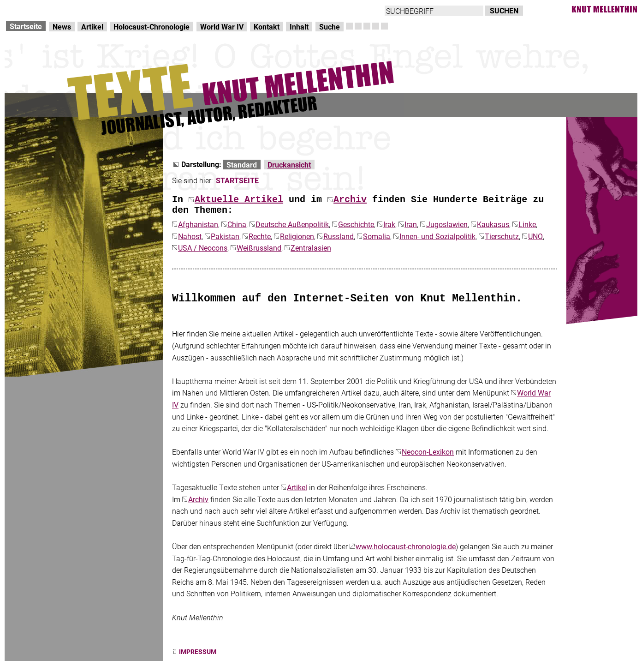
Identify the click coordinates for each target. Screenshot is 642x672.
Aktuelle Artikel (239, 200)
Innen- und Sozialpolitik (437, 236)
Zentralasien (311, 248)
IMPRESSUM (198, 651)
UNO (535, 236)
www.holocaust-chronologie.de (406, 546)
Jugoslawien (447, 224)
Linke (527, 224)
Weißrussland (259, 248)
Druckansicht (289, 165)
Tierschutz (502, 236)
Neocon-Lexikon (428, 452)
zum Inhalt (118, 9)
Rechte (260, 236)
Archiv (350, 200)
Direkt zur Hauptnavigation (49, 9)
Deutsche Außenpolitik (292, 224)
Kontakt (267, 27)
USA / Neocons (203, 248)
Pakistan (225, 236)
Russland (339, 236)
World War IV (222, 27)
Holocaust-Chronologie (152, 27)
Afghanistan (198, 224)
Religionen (297, 236)
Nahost (190, 236)
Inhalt (299, 27)
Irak (389, 224)
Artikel (92, 27)
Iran (411, 224)
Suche (330, 27)
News (62, 27)
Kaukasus (493, 224)
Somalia (377, 236)
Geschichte (356, 224)
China (237, 224)
